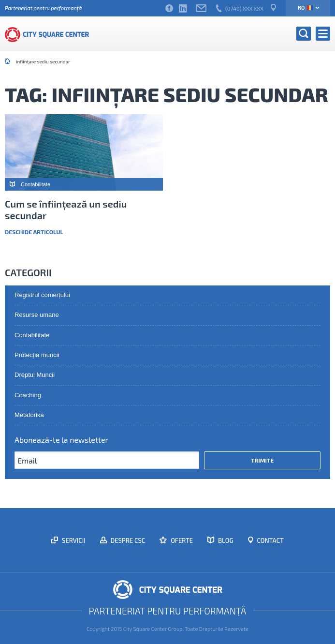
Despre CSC (127, 540)
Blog (225, 540)
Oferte (181, 540)
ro (305, 7)
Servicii (73, 540)
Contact (270, 540)
